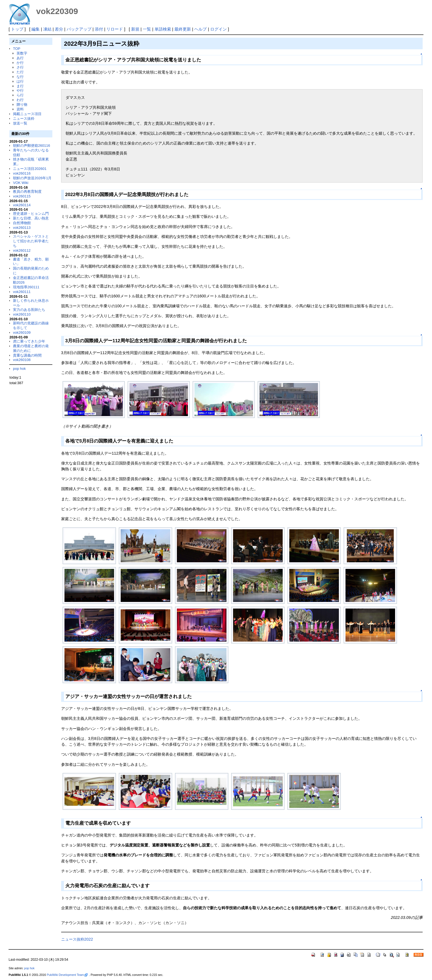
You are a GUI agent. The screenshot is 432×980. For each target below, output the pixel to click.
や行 (20, 90)
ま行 (20, 86)
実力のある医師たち (29, 310)
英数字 (22, 53)
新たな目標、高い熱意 (31, 218)
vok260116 (22, 173)
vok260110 (22, 314)
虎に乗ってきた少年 (29, 341)
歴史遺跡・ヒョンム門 (31, 214)
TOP (17, 49)
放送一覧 (20, 123)
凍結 (47, 29)
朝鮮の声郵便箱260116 (31, 146)
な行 (20, 77)
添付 (99, 29)
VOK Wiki (21, 183)
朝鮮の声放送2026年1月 (32, 178)
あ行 (20, 58)
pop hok (19, 369)
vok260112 (22, 250)
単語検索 (163, 29)
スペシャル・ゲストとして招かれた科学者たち (31, 241)
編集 (36, 29)
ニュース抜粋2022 (77, 939)
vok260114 (22, 205)
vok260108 (22, 360)
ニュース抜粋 (24, 119)
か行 (20, 63)
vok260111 (22, 292)
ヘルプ (200, 29)
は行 (20, 81)
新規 (135, 29)
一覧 (147, 29)
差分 (59, 29)
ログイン (218, 29)
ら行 (20, 95)
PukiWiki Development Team (67, 975)
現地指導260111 (26, 287)
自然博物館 (22, 223)
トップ (17, 29)
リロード (115, 29)
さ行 (20, 67)
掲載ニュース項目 (27, 114)
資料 (20, 109)
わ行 (20, 100)
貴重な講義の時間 (27, 355)
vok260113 (22, 228)
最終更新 (183, 29)
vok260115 (22, 196)
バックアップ (79, 29)
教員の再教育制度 (27, 192)
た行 (20, 72)
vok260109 (22, 332)
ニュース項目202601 (30, 169)
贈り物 (22, 104)
